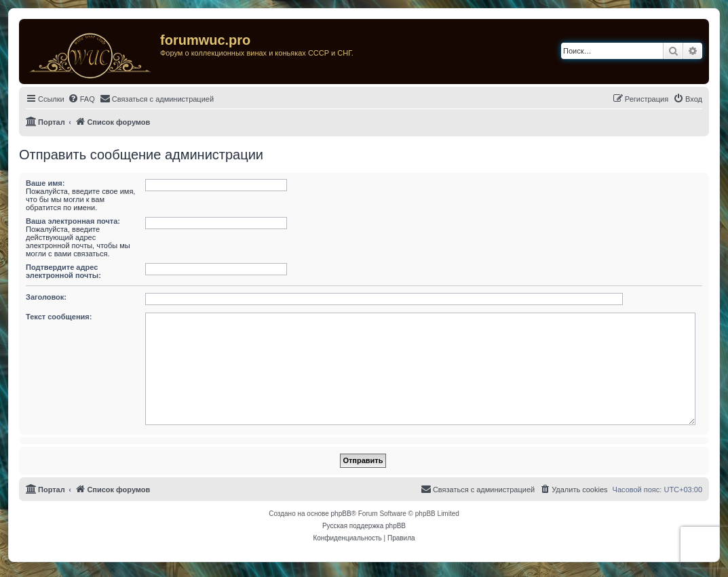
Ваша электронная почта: (73, 221)
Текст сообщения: (59, 317)
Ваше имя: (45, 183)
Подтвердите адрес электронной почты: (63, 271)
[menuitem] (81, 99)
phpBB (341, 514)
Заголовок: (46, 297)
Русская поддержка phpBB (364, 526)
